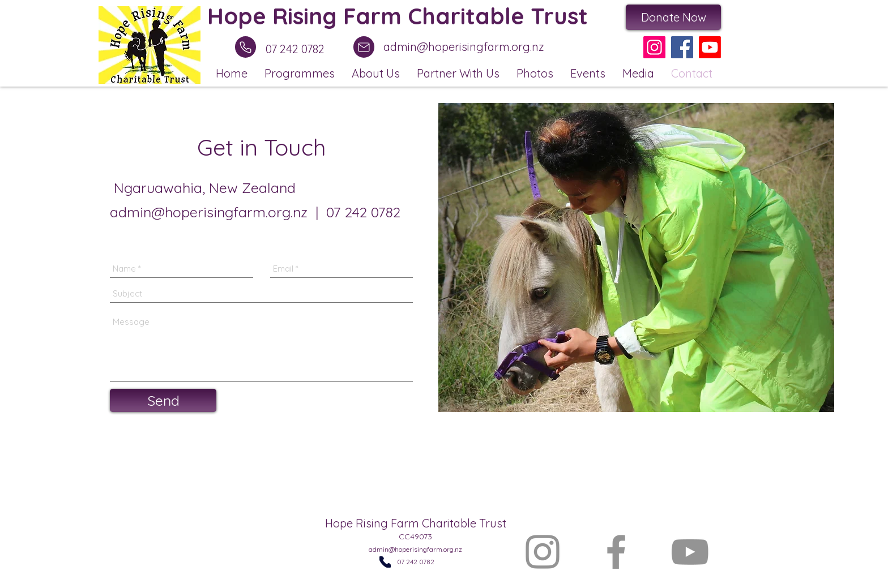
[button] (300, 73)
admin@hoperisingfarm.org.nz (464, 47)
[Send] (163, 400)
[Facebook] (682, 47)
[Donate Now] (673, 17)
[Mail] (364, 47)
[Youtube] (710, 47)
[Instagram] (654, 47)
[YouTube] (690, 552)
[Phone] (246, 47)
